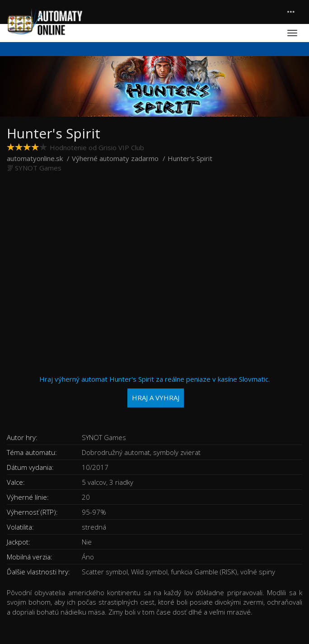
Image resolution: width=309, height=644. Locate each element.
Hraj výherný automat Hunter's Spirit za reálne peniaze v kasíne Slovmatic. (154, 391)
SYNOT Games (38, 168)
